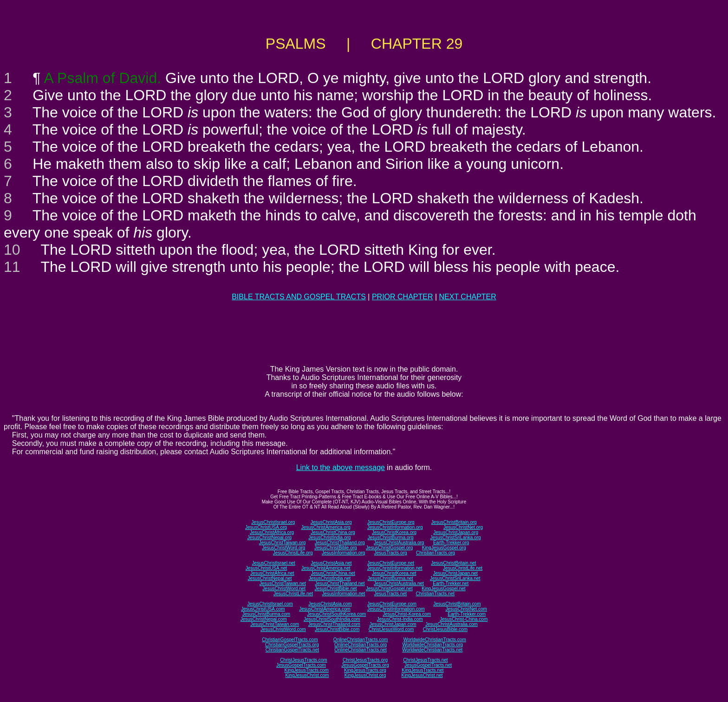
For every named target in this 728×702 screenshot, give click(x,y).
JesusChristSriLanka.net (455, 578)
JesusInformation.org (343, 553)
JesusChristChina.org (333, 532)
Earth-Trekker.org (451, 543)
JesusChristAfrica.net (272, 573)
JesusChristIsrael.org (273, 522)
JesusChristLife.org (293, 553)
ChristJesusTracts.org (365, 660)
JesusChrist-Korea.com (407, 614)
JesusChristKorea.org (394, 532)
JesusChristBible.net (335, 589)
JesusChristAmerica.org (326, 527)
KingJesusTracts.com (307, 670)
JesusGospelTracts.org (365, 665)
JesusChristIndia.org (329, 538)
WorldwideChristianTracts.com (435, 640)
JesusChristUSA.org (266, 527)
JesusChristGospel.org (389, 548)
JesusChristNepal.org (269, 538)
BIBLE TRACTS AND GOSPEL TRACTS (299, 297)
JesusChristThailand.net (340, 583)
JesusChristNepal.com (264, 619)
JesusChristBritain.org (454, 522)
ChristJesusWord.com (391, 629)
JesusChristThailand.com (334, 624)
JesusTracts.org (391, 553)
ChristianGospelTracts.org (292, 645)
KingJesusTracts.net (422, 670)
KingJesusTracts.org (365, 670)
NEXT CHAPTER (468, 297)
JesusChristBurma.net (390, 578)
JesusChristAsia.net (331, 563)
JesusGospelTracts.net (428, 665)
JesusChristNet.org (463, 527)
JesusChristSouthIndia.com (332, 619)
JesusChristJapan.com (393, 624)
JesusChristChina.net (333, 573)
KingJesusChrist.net (422, 675)
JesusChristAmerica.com (325, 609)
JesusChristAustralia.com (452, 624)
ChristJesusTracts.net (425, 660)
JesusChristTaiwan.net (283, 583)
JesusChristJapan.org (456, 532)
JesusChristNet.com (466, 609)
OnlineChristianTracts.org (361, 645)
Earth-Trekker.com (467, 614)
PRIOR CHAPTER (403, 297)
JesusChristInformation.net (395, 568)
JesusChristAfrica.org (272, 532)
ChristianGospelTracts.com (290, 640)
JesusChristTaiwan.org (283, 543)
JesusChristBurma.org (391, 538)
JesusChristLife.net (463, 568)
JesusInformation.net (343, 594)
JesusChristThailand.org (340, 543)
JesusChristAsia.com (330, 604)
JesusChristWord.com (283, 629)
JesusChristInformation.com (396, 609)
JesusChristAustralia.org (399, 543)
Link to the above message (341, 467)
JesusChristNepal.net (270, 578)
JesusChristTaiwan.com (275, 624)
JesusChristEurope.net (391, 563)
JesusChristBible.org (336, 548)
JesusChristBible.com (337, 629)
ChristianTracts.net (435, 594)
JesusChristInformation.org (395, 527)
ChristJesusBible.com (445, 629)
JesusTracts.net (390, 594)
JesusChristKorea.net (394, 573)
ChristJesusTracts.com (303, 660)
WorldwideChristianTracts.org (432, 645)
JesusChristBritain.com (457, 604)
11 (12, 267)
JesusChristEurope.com (392, 604)
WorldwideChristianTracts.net (432, 650)
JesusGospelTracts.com (301, 665)
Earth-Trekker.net (451, 583)
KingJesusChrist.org (365, 675)
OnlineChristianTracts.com (361, 640)
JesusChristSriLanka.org (456, 538)
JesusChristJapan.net (455, 573)
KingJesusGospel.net (444, 589)
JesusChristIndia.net (330, 578)
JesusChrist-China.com (464, 619)
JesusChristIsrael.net (273, 563)
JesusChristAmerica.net (326, 568)
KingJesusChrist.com (307, 675)
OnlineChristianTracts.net (360, 650)
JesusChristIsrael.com (270, 604)
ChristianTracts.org (435, 553)
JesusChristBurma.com (266, 614)
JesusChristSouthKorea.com (336, 614)
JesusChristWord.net (284, 589)
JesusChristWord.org (283, 548)
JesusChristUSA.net (266, 568)
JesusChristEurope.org (391, 522)
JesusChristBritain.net (453, 563)
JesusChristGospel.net (389, 589)
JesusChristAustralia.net (399, 583)
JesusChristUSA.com (263, 609)
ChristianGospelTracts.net (292, 650)
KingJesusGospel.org (444, 548)
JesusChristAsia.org (331, 522)
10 (12, 250)
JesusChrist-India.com (400, 619)
